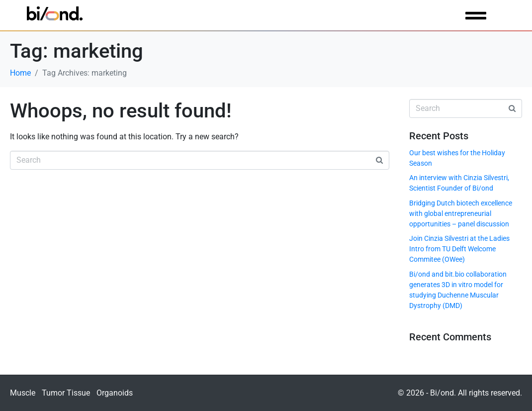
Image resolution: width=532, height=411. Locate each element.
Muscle (23, 393)
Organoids (115, 393)
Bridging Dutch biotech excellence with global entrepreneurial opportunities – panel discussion (461, 213)
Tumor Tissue (66, 393)
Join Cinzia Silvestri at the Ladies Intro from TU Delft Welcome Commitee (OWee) (459, 249)
